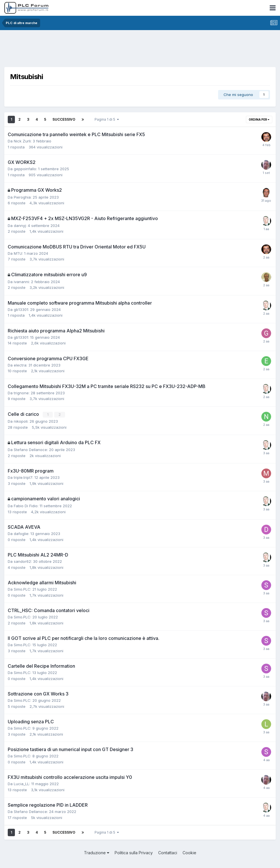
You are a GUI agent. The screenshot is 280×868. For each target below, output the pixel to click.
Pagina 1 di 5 (107, 119)
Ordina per (259, 119)
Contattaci (168, 852)
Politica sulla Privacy (134, 852)
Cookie (189, 852)
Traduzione (97, 852)
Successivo (64, 119)
